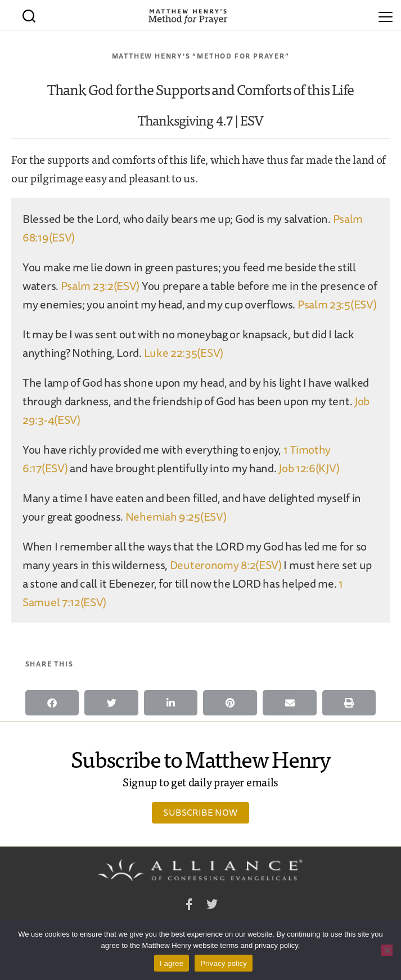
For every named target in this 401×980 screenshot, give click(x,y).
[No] (387, 950)
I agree (172, 963)
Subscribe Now (200, 812)
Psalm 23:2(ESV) (100, 286)
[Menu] (386, 15)
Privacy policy (224, 963)
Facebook (189, 906)
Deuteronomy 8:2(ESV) (226, 565)
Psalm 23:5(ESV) (337, 304)
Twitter (212, 906)
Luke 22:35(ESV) (184, 353)
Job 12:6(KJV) (309, 468)
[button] (52, 703)
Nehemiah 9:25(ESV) (176, 516)
